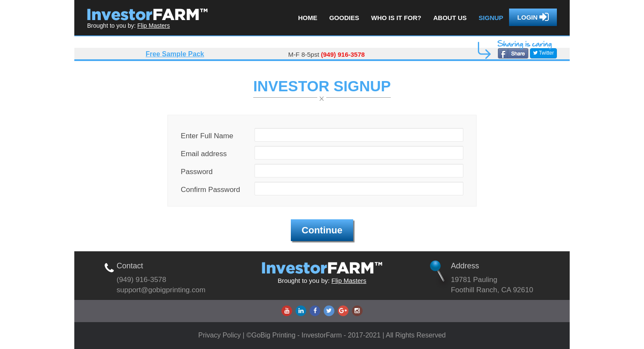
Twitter (543, 53)
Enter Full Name (207, 136)
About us (450, 18)
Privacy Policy (220, 335)
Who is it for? (396, 18)
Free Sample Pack (175, 54)
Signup (491, 18)
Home (308, 18)
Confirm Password (210, 190)
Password (197, 172)
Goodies (344, 18)
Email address (204, 154)
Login (533, 17)
